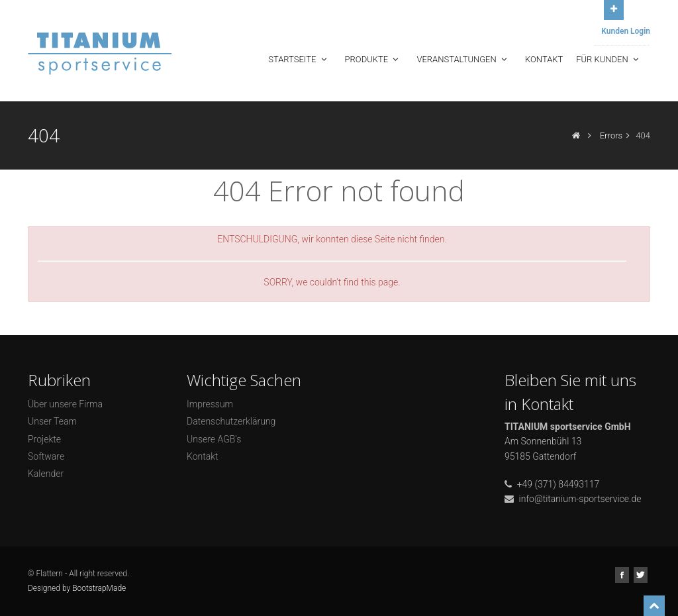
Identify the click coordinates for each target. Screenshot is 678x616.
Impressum (210, 404)
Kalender (46, 474)
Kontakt (544, 59)
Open (614, 8)
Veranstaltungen (463, 59)
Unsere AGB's (214, 439)
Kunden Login (626, 31)
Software (46, 456)
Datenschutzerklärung (231, 421)
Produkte (373, 59)
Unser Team (52, 421)
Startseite (298, 59)
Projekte (44, 439)
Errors (611, 135)
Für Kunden (608, 59)
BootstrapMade (99, 588)
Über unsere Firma (65, 404)
